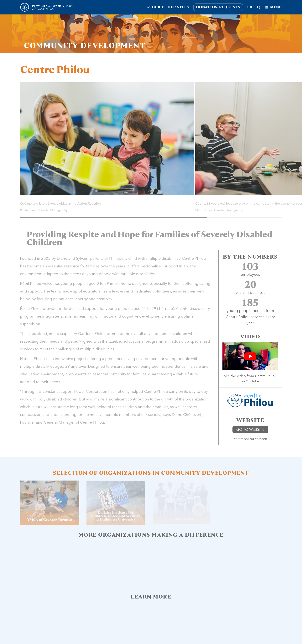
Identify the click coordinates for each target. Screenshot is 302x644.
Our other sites (168, 7)
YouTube (252, 381)
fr (250, 7)
